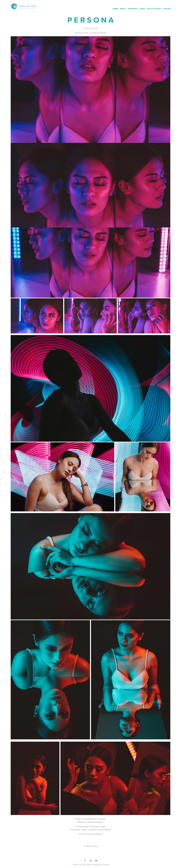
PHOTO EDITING (154, 9)
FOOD (142, 9)
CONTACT (167, 9)
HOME (115, 9)
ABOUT (123, 9)
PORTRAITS (133, 9)
